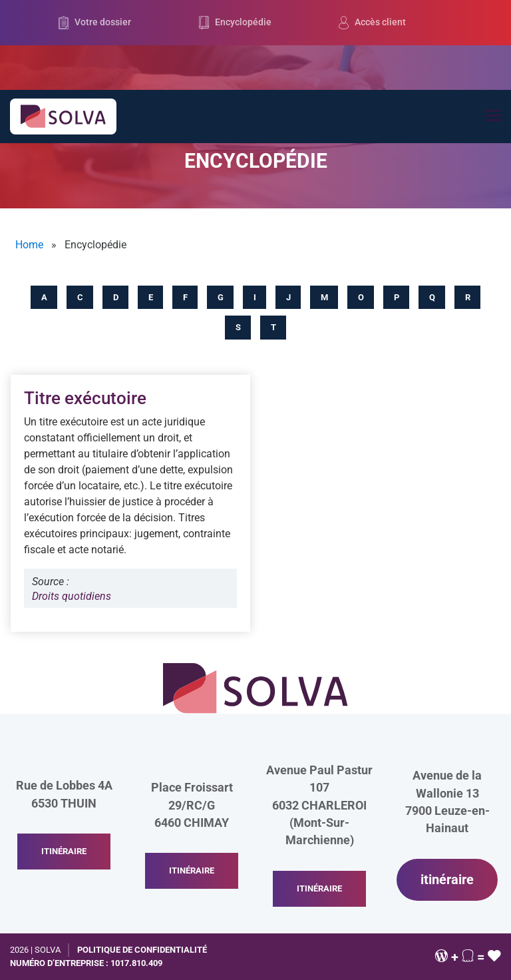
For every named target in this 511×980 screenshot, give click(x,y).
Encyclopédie (235, 23)
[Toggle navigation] (493, 116)
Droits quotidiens (72, 596)
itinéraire (64, 851)
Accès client (372, 23)
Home (29, 245)
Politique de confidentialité (142, 950)
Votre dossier (95, 23)
